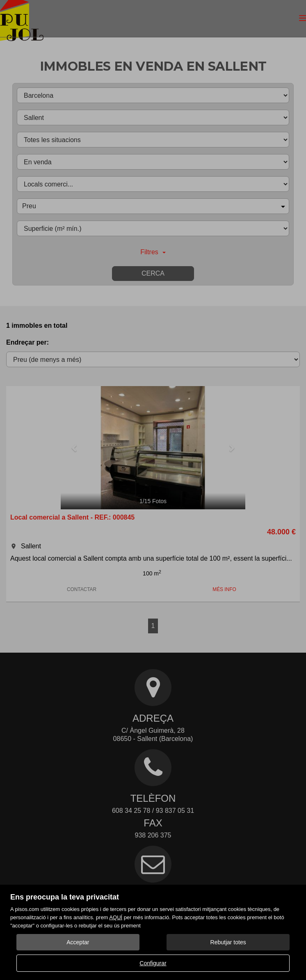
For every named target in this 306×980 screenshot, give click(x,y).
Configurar (153, 963)
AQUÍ (116, 917)
